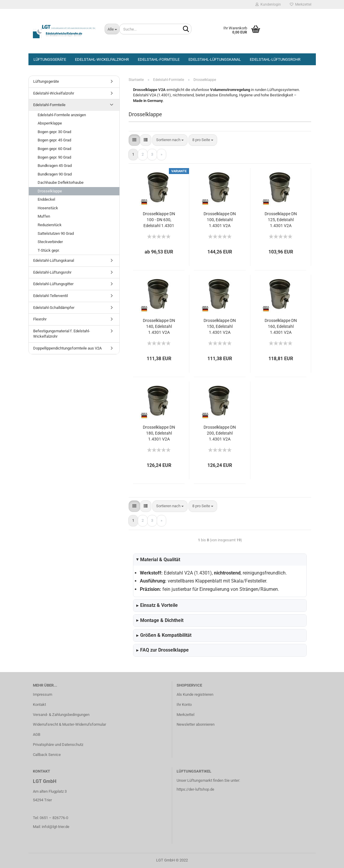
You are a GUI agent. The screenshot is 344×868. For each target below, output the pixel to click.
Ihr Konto (184, 705)
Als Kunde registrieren (195, 694)
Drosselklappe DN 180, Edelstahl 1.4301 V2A (159, 433)
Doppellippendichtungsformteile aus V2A (67, 348)
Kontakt (39, 705)
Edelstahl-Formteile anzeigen (62, 115)
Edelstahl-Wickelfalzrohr (102, 59)
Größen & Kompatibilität (164, 635)
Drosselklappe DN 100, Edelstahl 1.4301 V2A (220, 220)
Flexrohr (40, 319)
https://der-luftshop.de (195, 789)
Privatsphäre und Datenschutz (58, 745)
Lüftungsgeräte (50, 59)
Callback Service (47, 755)
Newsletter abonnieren (196, 724)
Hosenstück (48, 208)
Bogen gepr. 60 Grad (54, 149)
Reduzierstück (50, 225)
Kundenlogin (268, 4)
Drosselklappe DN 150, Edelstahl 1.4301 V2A (220, 326)
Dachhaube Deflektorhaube (61, 182)
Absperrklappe (50, 123)
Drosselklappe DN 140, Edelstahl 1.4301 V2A (159, 326)
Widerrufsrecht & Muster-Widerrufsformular (69, 724)
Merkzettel (301, 4)
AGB (37, 734)
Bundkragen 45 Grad (55, 166)
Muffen (44, 216)
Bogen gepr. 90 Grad (54, 157)
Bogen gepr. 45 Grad (54, 140)
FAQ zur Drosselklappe (163, 650)
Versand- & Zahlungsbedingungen (61, 715)
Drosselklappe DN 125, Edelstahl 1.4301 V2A (281, 220)
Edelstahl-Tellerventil (51, 296)
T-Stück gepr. (49, 250)
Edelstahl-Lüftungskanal (215, 59)
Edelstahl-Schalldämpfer (54, 308)
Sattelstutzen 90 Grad (56, 233)
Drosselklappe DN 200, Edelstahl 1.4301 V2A (220, 433)
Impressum (43, 694)
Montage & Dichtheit (160, 620)
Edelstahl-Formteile (159, 59)
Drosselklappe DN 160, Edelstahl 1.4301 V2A (281, 326)
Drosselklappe (50, 191)
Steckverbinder (50, 242)
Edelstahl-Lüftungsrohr (275, 59)
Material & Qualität (158, 560)
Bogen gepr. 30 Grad (54, 132)
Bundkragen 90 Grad (55, 174)
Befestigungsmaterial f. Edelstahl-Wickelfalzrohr (62, 334)
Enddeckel (46, 199)
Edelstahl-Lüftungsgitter (53, 284)
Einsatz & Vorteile (157, 605)
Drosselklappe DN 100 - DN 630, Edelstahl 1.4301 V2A (159, 220)
